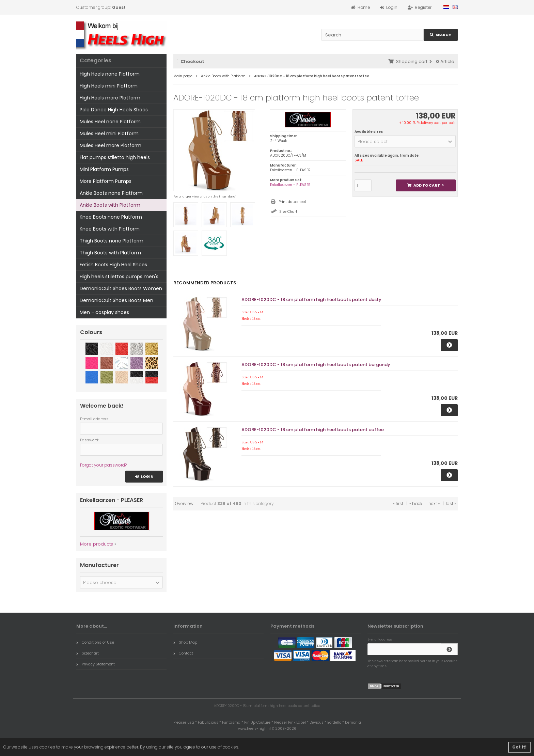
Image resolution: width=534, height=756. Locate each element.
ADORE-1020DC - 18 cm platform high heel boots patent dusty (311, 300)
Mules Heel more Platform (111, 145)
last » (451, 503)
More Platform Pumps (106, 181)
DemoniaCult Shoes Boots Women (121, 288)
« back (416, 503)
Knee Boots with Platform (110, 229)
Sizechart (88, 653)
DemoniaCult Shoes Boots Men (116, 300)
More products (97, 544)
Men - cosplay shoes (104, 312)
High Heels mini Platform (109, 86)
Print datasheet (292, 202)
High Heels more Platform (110, 98)
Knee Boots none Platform (111, 217)
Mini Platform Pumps (104, 169)
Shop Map (185, 642)
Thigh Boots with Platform (110, 253)
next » (434, 503)
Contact (183, 653)
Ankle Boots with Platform (110, 205)
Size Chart (288, 212)
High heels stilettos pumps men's (119, 277)
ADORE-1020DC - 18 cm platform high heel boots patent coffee (313, 430)
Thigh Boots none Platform (112, 241)
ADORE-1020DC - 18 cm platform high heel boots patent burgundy (316, 365)
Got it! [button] (519, 747)
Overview (184, 503)
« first (398, 503)
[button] (405, 141)
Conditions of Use (95, 642)
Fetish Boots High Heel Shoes (113, 265)
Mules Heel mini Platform (109, 133)
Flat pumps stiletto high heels (115, 157)
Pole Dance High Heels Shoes (114, 110)
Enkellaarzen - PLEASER (290, 185)
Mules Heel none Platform (110, 122)
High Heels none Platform (110, 74)
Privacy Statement (96, 664)
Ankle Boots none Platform (111, 193)
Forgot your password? (103, 465)
